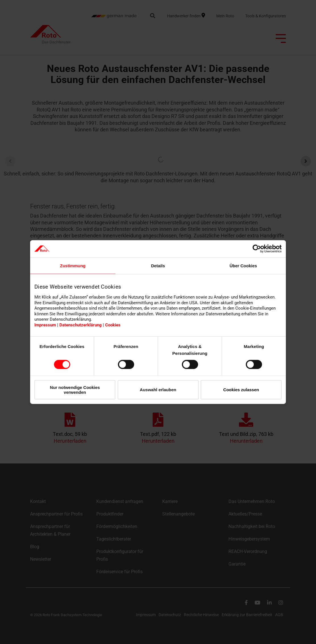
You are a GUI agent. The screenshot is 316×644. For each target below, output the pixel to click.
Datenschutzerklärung (81, 325)
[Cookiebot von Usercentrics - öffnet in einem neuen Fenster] (257, 249)
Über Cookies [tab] (243, 265)
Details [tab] (158, 265)
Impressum (45, 325)
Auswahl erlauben (158, 390)
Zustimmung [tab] (73, 265)
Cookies (113, 325)
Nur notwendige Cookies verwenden (75, 390)
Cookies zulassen (241, 390)
